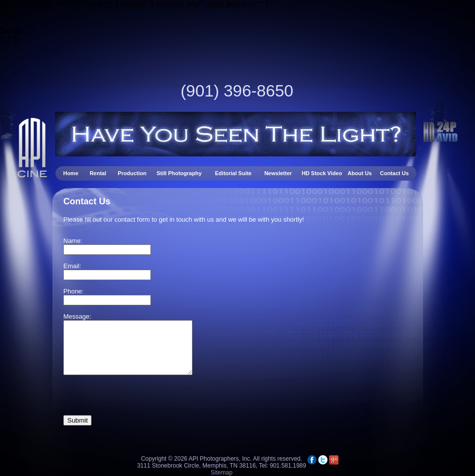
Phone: (73, 291)
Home (72, 173)
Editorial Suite (234, 173)
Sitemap (222, 473)
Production (132, 173)
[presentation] (139, 396)
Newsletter (279, 173)
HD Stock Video (322, 173)
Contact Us (394, 173)
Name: (73, 241)
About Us (360, 173)
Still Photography (180, 173)
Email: (72, 266)
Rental (99, 173)
